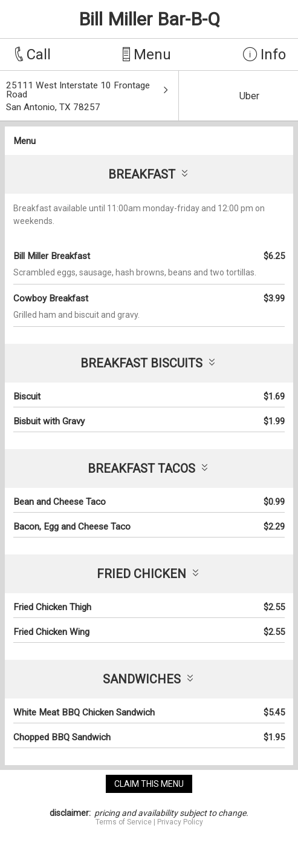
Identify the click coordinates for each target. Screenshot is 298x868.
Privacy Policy (180, 822)
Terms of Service (124, 822)
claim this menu (149, 784)
